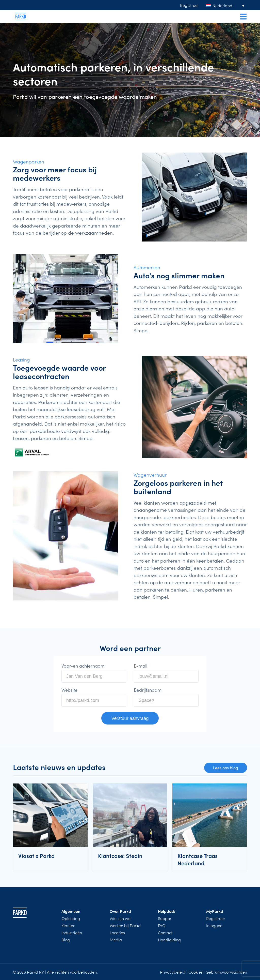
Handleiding (169, 940)
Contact (165, 932)
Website (69, 690)
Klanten (68, 925)
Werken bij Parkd (125, 925)
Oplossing (71, 918)
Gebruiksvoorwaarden (226, 972)
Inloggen (214, 925)
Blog (66, 940)
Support (165, 918)
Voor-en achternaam (83, 666)
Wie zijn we (120, 918)
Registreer (190, 5)
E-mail (141, 666)
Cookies (196, 972)
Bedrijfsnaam (148, 690)
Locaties (117, 932)
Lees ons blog (226, 768)
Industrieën (72, 932)
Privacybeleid (173, 972)
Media (116, 940)
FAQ (162, 925)
